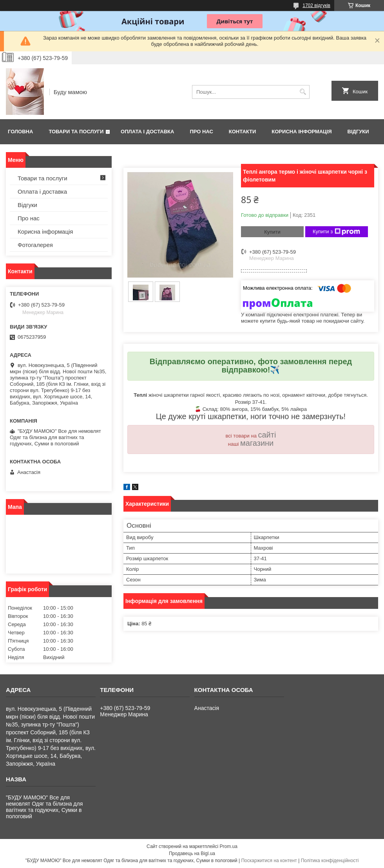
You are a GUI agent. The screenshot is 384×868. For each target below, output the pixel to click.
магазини (257, 443)
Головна (20, 132)
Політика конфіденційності (330, 861)
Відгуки (358, 132)
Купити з (336, 232)
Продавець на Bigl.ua (192, 853)
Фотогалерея (35, 245)
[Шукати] (303, 92)
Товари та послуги (76, 132)
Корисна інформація (302, 132)
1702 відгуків (316, 5)
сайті (267, 435)
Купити (272, 232)
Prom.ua (229, 846)
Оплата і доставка (147, 132)
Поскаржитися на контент (269, 861)
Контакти (243, 132)
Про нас (201, 132)
